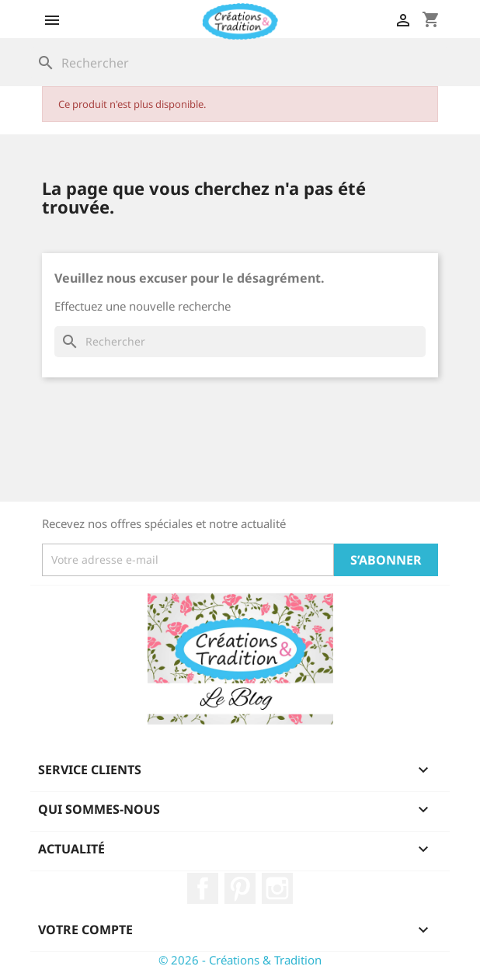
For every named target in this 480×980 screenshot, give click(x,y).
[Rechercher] (240, 63)
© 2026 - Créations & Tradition (240, 960)
